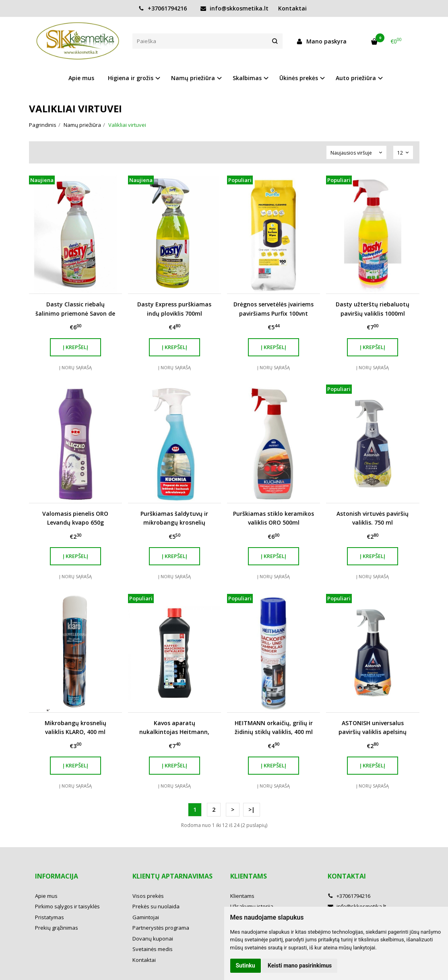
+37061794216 (163, 8)
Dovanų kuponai (153, 939)
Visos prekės (148, 896)
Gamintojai (146, 917)
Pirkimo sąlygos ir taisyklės (67, 906)
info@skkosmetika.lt (234, 8)
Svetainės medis (153, 949)
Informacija (57, 876)
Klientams (249, 876)
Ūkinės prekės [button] (299, 78)
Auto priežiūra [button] (356, 78)
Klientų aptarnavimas (172, 876)
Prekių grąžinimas (57, 928)
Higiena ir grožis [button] (131, 78)
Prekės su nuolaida (156, 906)
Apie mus (81, 78)
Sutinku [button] (246, 966)
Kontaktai (292, 8)
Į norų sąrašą (75, 367)
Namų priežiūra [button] (193, 78)
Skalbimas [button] (247, 78)
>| (252, 809)
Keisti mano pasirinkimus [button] (300, 966)
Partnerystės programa (161, 928)
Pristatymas (50, 917)
